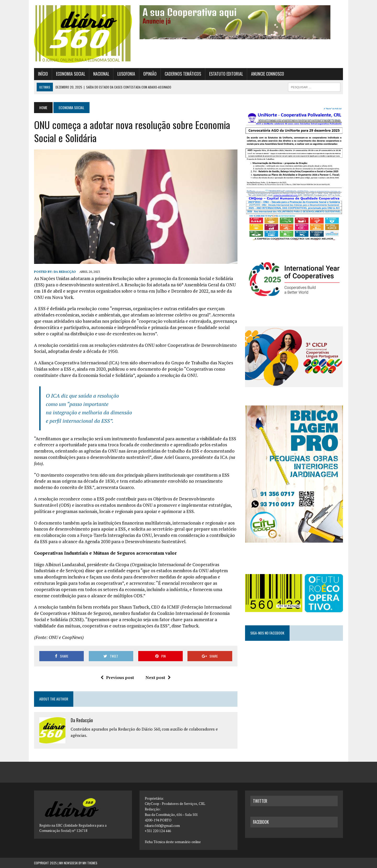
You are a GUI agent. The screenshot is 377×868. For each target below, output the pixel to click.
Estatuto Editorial (226, 74)
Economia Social (71, 74)
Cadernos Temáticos (183, 74)
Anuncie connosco (268, 74)
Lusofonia (126, 74)
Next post (158, 677)
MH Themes (90, 863)
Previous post (117, 677)
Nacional (101, 74)
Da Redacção (65, 272)
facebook (261, 822)
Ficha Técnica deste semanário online (173, 842)
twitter (260, 801)
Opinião (150, 74)
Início (43, 74)
